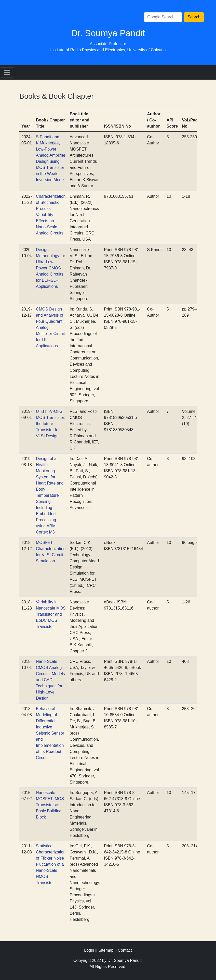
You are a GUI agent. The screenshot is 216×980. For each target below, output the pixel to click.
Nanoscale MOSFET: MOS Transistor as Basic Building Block (50, 805)
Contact (125, 950)
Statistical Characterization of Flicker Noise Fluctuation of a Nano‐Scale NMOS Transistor (51, 864)
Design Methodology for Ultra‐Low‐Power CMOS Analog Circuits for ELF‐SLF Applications (51, 268)
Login (89, 950)
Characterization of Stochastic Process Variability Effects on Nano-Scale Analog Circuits (51, 215)
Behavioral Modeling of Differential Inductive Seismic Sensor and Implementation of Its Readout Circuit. (50, 733)
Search (194, 17)
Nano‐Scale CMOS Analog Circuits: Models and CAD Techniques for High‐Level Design (50, 680)
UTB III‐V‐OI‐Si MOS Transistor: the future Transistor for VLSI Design (51, 424)
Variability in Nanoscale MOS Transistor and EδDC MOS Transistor (51, 614)
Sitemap (106, 950)
